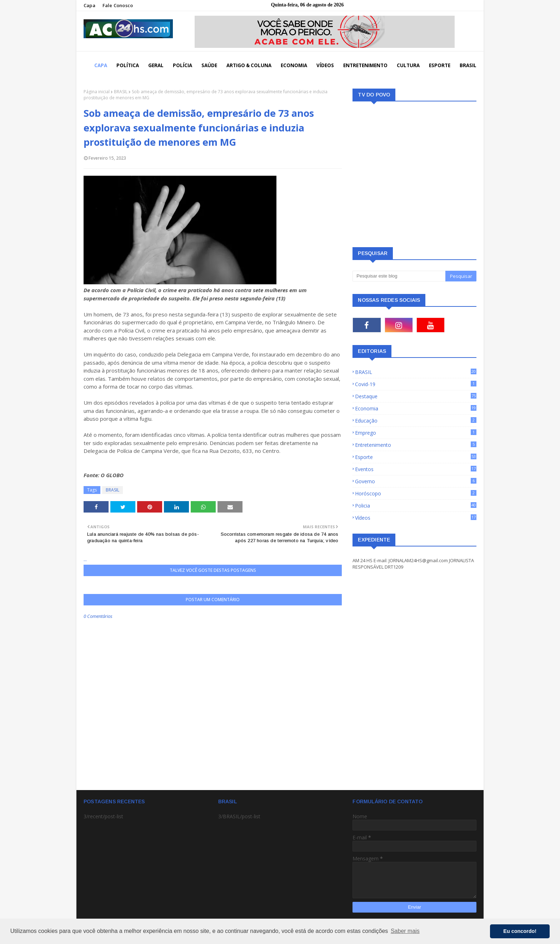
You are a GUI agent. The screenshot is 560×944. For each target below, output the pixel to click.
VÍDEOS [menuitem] (325, 65)
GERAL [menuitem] (156, 65)
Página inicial (97, 92)
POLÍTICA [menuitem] (128, 65)
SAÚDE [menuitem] (209, 65)
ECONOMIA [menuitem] (294, 65)
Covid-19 (416, 384)
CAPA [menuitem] (101, 65)
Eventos (416, 469)
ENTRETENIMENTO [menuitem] (365, 65)
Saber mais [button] (405, 931)
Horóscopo (416, 493)
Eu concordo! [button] (520, 931)
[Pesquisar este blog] (399, 276)
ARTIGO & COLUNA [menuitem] (249, 65)
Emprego (416, 433)
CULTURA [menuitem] (408, 65)
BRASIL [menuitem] (468, 65)
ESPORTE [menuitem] (440, 65)
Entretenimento (416, 445)
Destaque (416, 396)
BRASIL (121, 92)
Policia (416, 506)
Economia (416, 408)
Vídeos (416, 518)
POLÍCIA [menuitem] (182, 65)
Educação (416, 421)
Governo (416, 481)
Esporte (416, 457)
